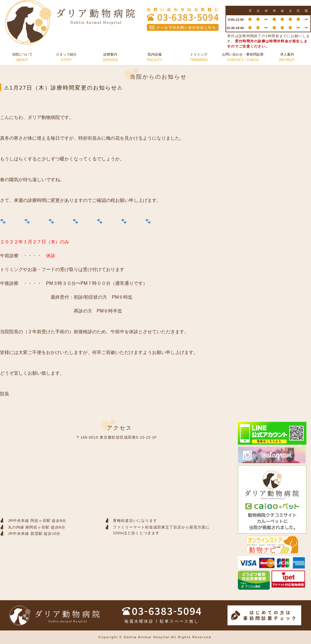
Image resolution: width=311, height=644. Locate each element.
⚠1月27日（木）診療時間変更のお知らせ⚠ (63, 88)
